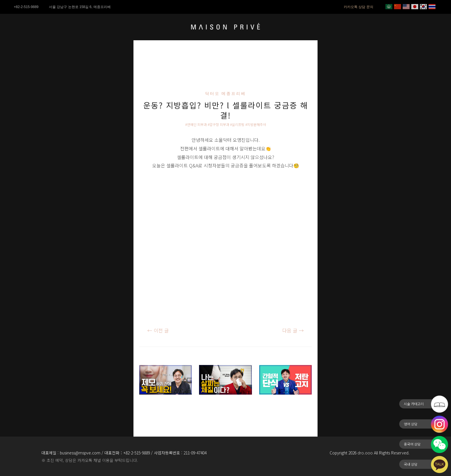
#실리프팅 (237, 124)
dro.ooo (365, 453)
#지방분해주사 (256, 124)
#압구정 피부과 (218, 124)
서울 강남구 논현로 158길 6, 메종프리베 (80, 7)
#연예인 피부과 (196, 124)
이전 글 (158, 330)
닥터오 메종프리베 (226, 93)
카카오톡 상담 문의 (359, 7)
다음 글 (293, 330)
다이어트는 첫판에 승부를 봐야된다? (225, 407)
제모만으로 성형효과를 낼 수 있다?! (164, 407)
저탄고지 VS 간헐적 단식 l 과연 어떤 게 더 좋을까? (284, 411)
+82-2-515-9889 (26, 7)
